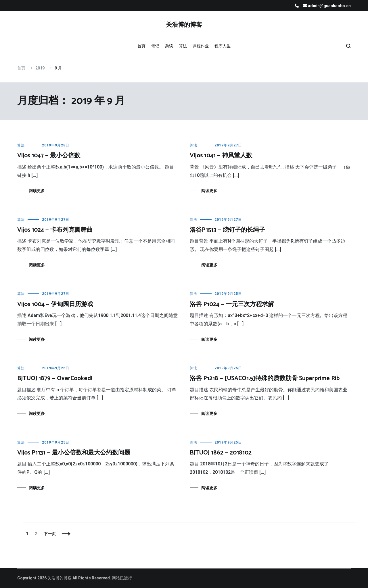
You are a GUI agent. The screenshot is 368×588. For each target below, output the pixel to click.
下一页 (50, 534)
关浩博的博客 (184, 25)
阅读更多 (37, 191)
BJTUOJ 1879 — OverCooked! (55, 378)
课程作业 (201, 46)
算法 (183, 46)
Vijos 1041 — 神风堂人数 (221, 156)
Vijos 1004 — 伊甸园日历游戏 (55, 304)
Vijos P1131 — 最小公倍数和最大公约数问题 (74, 453)
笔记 (155, 46)
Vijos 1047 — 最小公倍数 (49, 156)
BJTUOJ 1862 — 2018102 (221, 453)
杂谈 (169, 46)
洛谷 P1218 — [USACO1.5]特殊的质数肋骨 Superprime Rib (265, 378)
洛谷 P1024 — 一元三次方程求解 (232, 304)
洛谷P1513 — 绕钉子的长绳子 (227, 230)
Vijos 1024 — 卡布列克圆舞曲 (55, 230)
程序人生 (223, 46)
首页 (141, 46)
